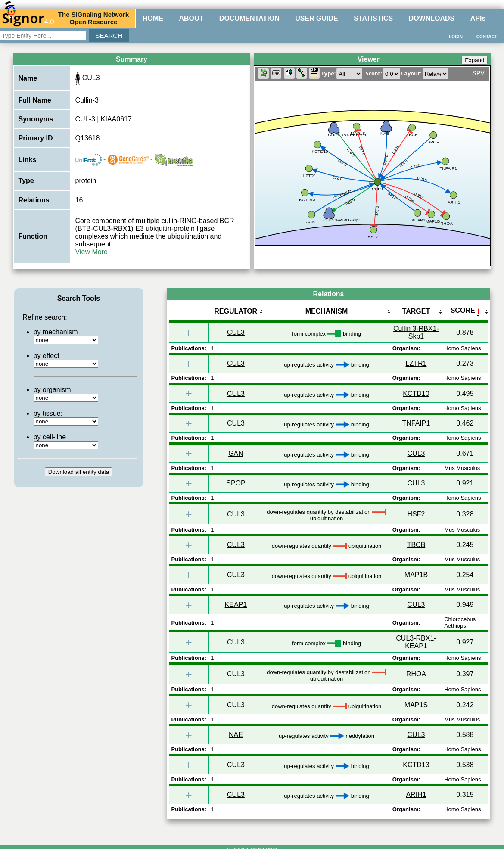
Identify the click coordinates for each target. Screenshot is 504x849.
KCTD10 (416, 393)
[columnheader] (236, 312)
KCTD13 (416, 765)
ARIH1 (416, 795)
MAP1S (416, 705)
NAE (236, 735)
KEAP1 (236, 605)
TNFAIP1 (416, 423)
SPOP (236, 483)
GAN (236, 453)
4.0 (28, 18)
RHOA (416, 674)
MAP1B (416, 575)
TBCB (416, 545)
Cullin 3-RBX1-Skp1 (416, 332)
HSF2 (416, 514)
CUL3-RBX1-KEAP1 (416, 642)
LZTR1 (416, 363)
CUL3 (236, 332)
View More (92, 252)
